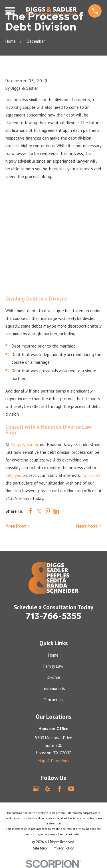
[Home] (52, 11)
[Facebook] (59, 789)
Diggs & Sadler (25, 445)
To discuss (91, 475)
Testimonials (53, 688)
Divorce (53, 677)
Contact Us (53, 700)
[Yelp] (48, 789)
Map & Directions (53, 761)
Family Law (53, 666)
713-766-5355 (19, 498)
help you (13, 475)
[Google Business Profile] (36, 789)
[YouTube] (71, 789)
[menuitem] (40, 848)
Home (53, 655)
